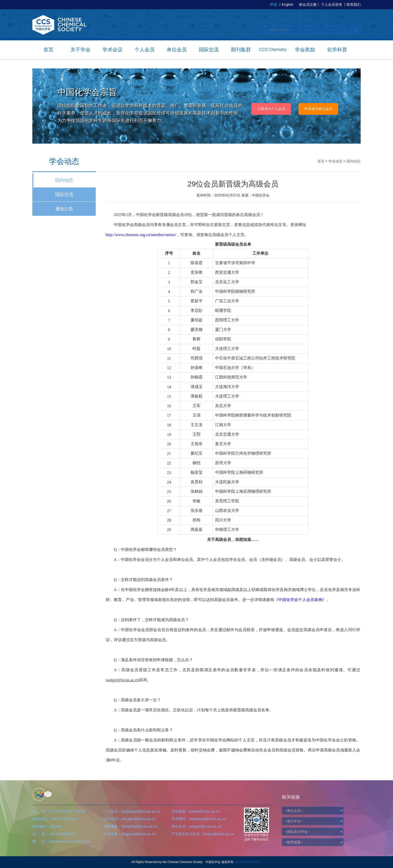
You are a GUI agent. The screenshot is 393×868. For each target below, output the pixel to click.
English (287, 5)
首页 (48, 50)
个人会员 (145, 50)
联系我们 (354, 5)
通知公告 (64, 209)
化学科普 (337, 50)
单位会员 (177, 50)
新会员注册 (308, 5)
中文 (274, 5)
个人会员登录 (332, 5)
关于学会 (80, 50)
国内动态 (64, 180)
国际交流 (209, 50)
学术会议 (113, 50)
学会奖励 (305, 50)
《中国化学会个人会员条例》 (300, 600)
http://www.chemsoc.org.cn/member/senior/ (141, 235)
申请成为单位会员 (318, 109)
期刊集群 (241, 50)
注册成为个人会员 (271, 109)
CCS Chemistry (273, 50)
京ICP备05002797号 (248, 862)
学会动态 (335, 161)
